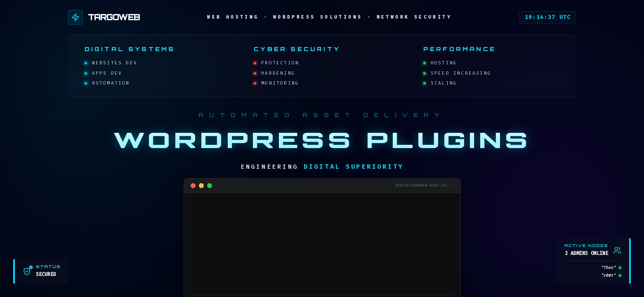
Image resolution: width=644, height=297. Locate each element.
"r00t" (608, 275)
